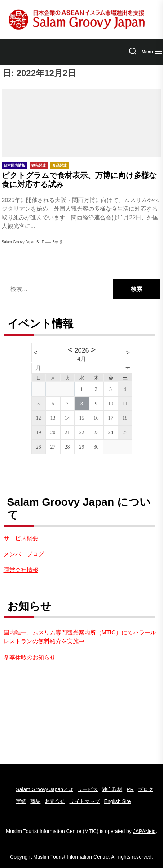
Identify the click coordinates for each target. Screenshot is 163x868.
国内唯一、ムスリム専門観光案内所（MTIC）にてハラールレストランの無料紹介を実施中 (80, 637)
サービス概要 (21, 538)
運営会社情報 (21, 570)
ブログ (146, 789)
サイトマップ (85, 801)
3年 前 (58, 242)
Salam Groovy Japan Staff (23, 242)
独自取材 (112, 789)
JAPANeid (144, 831)
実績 (21, 801)
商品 (35, 801)
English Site (118, 801)
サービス (88, 789)
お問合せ (55, 801)
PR (130, 789)
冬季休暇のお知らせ (30, 657)
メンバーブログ (24, 554)
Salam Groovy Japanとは (45, 789)
